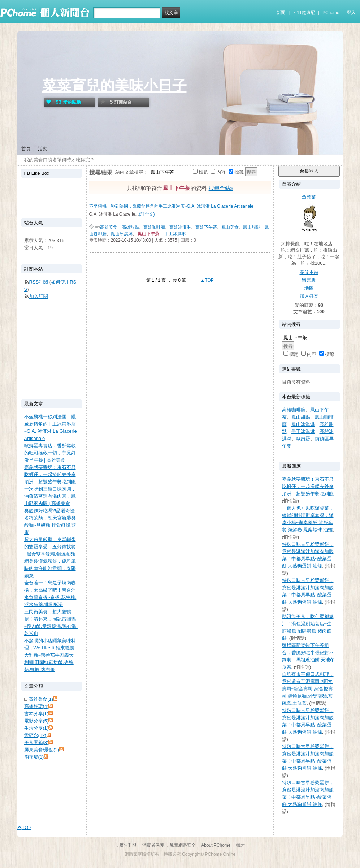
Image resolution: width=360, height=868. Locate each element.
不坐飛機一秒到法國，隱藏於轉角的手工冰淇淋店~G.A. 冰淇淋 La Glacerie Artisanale (171, 206)
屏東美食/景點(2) (42, 750)
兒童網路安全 (183, 845)
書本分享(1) (36, 714)
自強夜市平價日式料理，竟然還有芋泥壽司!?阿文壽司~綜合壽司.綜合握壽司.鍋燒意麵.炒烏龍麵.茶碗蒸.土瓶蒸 (308, 689)
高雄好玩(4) (36, 706)
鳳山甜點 (252, 227)
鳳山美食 (230, 227)
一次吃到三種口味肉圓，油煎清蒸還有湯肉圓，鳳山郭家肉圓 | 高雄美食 (50, 496)
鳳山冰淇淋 (122, 234)
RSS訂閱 (39, 282)
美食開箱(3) (36, 742)
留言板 (309, 280)
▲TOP (207, 280)
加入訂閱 (39, 296)
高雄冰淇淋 (180, 227)
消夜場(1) (34, 757)
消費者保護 (153, 845)
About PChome (216, 845)
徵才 (240, 845)
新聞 (281, 13)
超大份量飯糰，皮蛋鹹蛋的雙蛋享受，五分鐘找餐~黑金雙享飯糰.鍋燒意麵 (50, 547)
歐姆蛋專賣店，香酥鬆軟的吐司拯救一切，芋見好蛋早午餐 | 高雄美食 (50, 453)
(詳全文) (147, 214)
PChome (331, 13)
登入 (351, 13)
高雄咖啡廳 (154, 227)
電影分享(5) (36, 721)
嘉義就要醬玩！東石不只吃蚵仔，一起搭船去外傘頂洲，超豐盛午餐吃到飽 (308, 486)
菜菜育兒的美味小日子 (114, 86)
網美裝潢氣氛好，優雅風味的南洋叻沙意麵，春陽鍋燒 (50, 568)
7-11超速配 (304, 13)
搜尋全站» (221, 188)
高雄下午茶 (206, 227)
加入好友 (309, 296)
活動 (43, 149)
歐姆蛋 (303, 439)
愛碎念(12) (35, 735)
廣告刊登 (128, 845)
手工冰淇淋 (175, 234)
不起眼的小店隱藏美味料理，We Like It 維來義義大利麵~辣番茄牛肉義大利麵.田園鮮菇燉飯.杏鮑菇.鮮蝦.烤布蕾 (50, 655)
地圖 (309, 288)
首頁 (26, 149)
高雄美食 (109, 227)
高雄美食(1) (41, 699)
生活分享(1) (36, 728)
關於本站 (309, 272)
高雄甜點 (130, 227)
